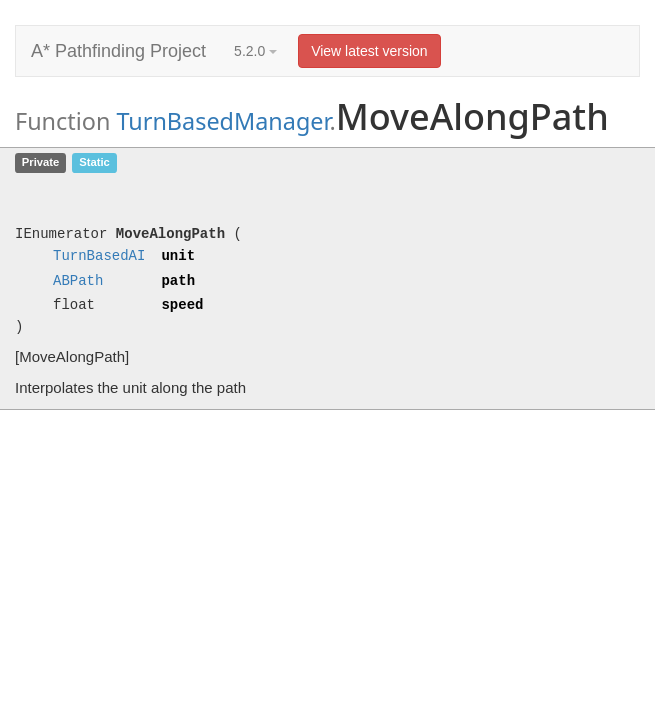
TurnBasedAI (99, 256)
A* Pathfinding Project (118, 51)
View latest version (369, 51)
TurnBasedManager (222, 121)
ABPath (78, 281)
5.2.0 (255, 51)
